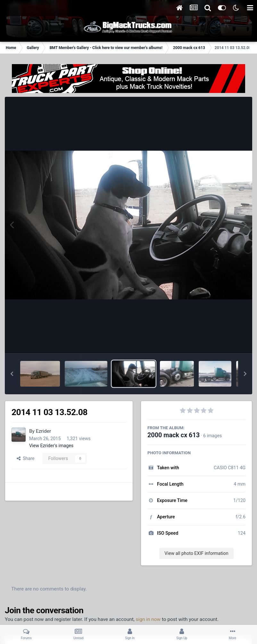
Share (26, 458)
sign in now (148, 619)
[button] (12, 374)
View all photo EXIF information (196, 553)
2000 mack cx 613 (174, 435)
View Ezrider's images (51, 446)
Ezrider (43, 431)
